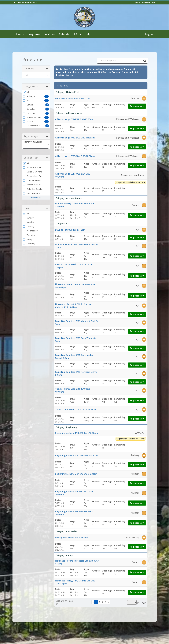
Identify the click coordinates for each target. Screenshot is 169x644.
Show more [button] (36, 198)
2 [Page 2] (99, 602)
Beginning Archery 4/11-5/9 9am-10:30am (76, 433)
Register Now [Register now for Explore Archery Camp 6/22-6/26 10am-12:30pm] (137, 215)
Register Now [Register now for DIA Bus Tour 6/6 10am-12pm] (137, 237)
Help (87, 34)
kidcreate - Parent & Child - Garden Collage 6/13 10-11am (73, 306)
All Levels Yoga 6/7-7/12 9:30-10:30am (74, 119)
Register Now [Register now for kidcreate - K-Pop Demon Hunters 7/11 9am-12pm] (137, 296)
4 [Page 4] (105, 602)
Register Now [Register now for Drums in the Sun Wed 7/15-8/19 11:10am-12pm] (137, 256)
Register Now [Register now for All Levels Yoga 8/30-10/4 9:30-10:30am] (137, 165)
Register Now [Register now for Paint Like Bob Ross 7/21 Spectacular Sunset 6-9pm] (137, 365)
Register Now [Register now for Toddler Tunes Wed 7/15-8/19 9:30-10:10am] (137, 400)
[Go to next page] (108, 602)
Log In (149, 34)
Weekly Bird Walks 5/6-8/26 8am (72, 538)
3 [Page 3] (102, 602)
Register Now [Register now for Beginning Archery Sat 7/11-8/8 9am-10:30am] (137, 523)
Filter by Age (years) (32, 142)
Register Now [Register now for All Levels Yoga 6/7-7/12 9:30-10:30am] (137, 128)
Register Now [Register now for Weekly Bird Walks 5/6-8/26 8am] (137, 547)
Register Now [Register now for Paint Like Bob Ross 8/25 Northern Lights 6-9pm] (137, 382)
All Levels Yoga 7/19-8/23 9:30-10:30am (75, 138)
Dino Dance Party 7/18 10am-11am (73, 98)
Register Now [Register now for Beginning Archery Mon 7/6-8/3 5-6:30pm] (137, 483)
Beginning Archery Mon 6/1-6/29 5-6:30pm (77, 455)
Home (20, 34)
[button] (36, 92)
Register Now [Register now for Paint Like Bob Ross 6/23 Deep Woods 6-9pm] (137, 348)
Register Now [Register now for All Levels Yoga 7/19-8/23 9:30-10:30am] (137, 147)
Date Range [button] (36, 69)
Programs (34, 34)
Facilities (49, 34)
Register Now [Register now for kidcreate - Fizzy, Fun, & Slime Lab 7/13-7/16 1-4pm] (137, 592)
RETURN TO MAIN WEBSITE (26, 2)
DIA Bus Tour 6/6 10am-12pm (70, 230)
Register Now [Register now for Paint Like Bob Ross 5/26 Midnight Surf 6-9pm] (137, 331)
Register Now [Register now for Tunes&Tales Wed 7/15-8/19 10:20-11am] (137, 419)
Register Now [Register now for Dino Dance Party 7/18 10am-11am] (137, 106)
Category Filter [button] (36, 87)
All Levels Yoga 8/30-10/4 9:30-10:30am (75, 156)
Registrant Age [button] (36, 136)
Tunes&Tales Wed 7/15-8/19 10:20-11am (76, 410)
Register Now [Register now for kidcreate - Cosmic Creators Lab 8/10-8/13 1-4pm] (137, 572)
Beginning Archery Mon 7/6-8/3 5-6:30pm (76, 474)
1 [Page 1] (96, 602)
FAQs (78, 34)
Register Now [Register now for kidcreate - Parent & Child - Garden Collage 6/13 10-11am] (137, 314)
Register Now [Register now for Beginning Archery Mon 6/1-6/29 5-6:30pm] (137, 465)
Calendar (65, 34)
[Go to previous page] (93, 602)
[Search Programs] (145, 61)
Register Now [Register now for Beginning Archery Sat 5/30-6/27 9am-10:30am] (137, 503)
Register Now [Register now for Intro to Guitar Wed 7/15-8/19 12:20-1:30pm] (137, 276)
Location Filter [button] (36, 158)
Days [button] (36, 208)
